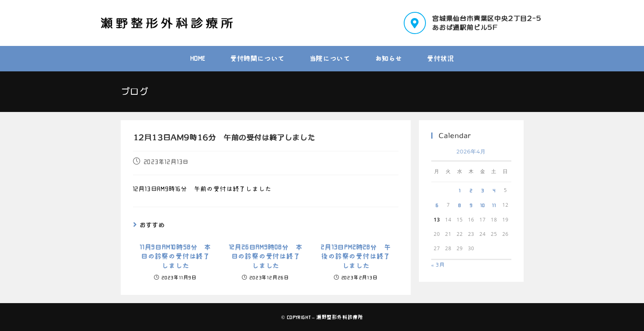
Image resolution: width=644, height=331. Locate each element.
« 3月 (438, 265)
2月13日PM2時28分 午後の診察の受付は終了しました (356, 257)
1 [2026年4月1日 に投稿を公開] (460, 190)
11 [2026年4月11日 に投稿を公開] (494, 205)
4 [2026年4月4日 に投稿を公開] (494, 190)
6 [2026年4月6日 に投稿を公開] (437, 205)
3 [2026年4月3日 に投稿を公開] (483, 190)
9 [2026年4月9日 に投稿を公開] (471, 205)
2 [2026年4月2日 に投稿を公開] (471, 190)
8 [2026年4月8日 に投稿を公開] (460, 205)
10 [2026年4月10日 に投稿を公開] (483, 205)
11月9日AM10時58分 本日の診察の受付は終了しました (175, 257)
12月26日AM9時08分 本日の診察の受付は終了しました (266, 257)
